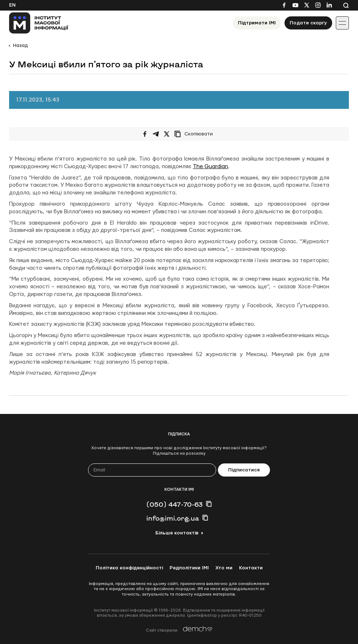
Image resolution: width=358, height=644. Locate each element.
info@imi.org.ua (173, 518)
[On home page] (39, 23)
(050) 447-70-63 (174, 504)
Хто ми (224, 568)
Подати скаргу (308, 23)
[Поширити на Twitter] (167, 134)
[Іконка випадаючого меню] (342, 23)
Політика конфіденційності (129, 568)
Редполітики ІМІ (189, 568)
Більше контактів (177, 533)
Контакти (251, 568)
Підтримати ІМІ (257, 23)
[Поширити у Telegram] (156, 134)
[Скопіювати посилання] (195, 134)
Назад (20, 46)
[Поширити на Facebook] (145, 134)
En (12, 5)
